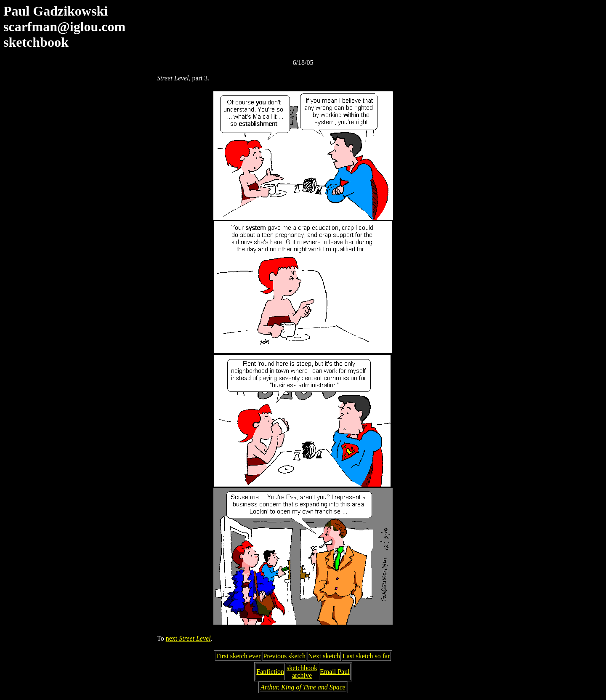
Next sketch (324, 656)
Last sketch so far (366, 656)
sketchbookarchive (302, 672)
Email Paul (335, 672)
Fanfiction (270, 672)
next (188, 638)
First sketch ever (238, 656)
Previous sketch (284, 656)
